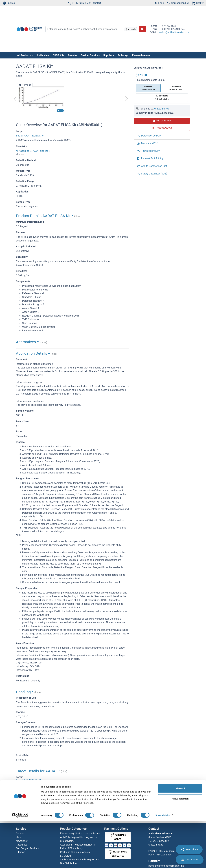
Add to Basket (162, 121)
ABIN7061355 (176, 88)
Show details (163, 862)
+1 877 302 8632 (79, 3)
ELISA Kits (58, 55)
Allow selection (180, 845)
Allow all (180, 835)
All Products (24, 55)
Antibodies (43, 55)
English (9, 3)
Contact (97, 3)
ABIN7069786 (162, 97)
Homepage (24, 817)
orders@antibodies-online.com (174, 32)
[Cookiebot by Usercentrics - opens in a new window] (20, 862)
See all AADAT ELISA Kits (30, 136)
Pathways (123, 55)
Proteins (72, 55)
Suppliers (109, 55)
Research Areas (141, 55)
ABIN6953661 (148, 88)
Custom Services (90, 55)
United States (162, 109)
